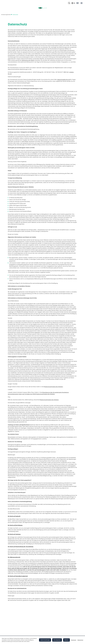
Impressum (74, 640)
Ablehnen (66, 640)
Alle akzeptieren (57, 640)
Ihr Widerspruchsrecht (14, 557)
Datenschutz (80, 640)
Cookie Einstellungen (45, 640)
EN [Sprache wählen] (74, 3)
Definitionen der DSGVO (28, 60)
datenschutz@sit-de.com (64, 79)
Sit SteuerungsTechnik (6, 15)
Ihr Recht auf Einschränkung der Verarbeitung (21, 547)
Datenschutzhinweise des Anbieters (54, 387)
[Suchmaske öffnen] (69, 3)
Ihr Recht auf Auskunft (14, 516)
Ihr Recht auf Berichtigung (15, 525)
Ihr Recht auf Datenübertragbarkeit (18, 576)
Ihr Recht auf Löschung (14, 534)
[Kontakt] (78, 3)
